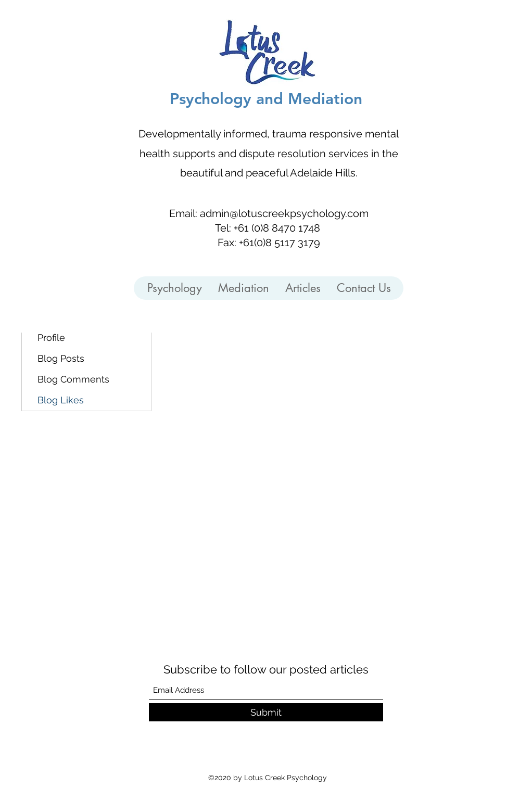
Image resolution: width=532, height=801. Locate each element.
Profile (51, 338)
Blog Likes (61, 400)
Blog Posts (61, 358)
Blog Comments (73, 379)
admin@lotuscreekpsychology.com (284, 213)
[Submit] (266, 712)
